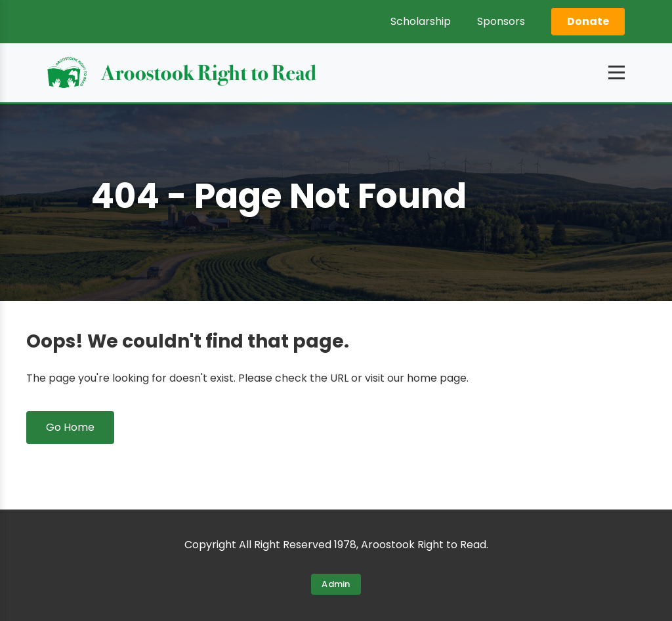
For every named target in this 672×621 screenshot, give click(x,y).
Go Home (70, 427)
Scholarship (421, 21)
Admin (336, 584)
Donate (588, 21)
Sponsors (501, 21)
